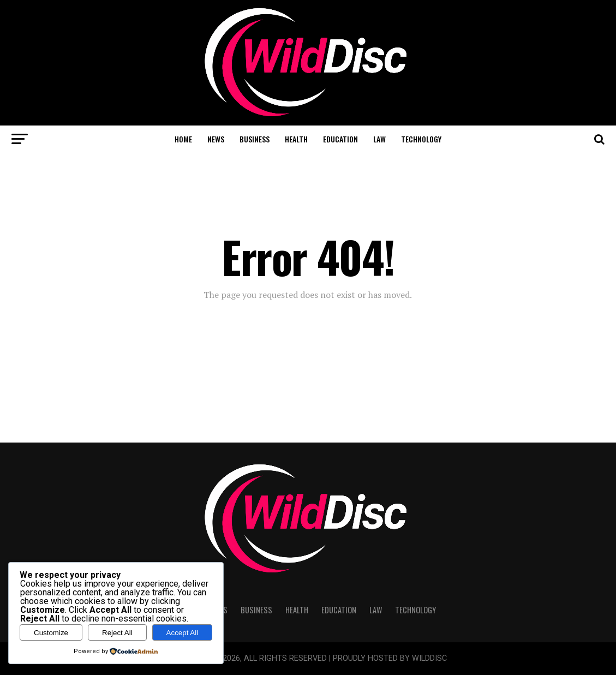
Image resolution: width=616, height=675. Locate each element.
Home (183, 139)
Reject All (117, 633)
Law (379, 139)
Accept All (183, 633)
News (216, 139)
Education (340, 139)
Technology (421, 139)
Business (255, 139)
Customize (51, 633)
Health (296, 139)
